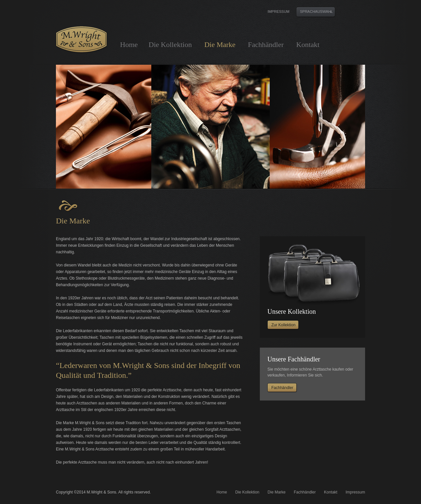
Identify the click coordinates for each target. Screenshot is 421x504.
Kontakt (308, 45)
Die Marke (220, 45)
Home (129, 45)
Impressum (278, 12)
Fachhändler (266, 45)
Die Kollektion (170, 45)
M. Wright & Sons (81, 39)
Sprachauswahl (316, 11)
